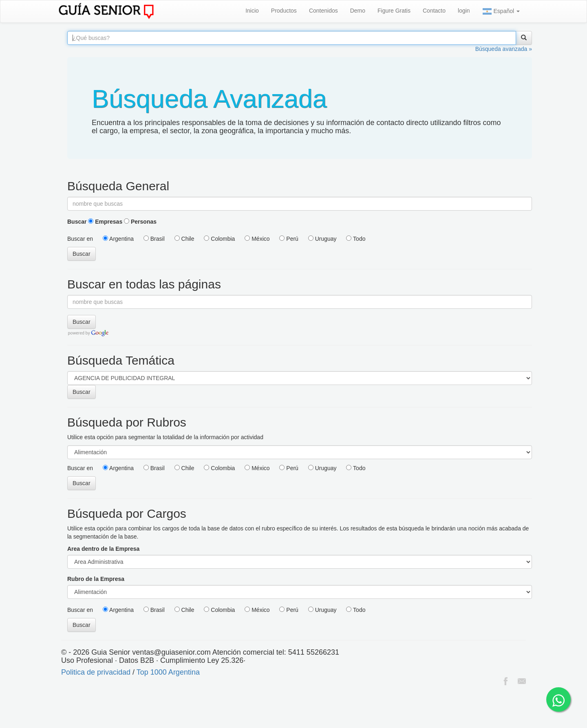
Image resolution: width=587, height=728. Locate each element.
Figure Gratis (394, 11)
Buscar (77, 222)
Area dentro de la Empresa (103, 549)
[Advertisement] (148, 708)
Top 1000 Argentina (168, 672)
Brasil (154, 239)
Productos (284, 11)
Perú (289, 239)
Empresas (105, 222)
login (464, 11)
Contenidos (323, 11)
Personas (140, 222)
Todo (356, 239)
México (257, 239)
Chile (184, 239)
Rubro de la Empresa (96, 579)
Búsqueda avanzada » (504, 49)
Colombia (219, 239)
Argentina (118, 239)
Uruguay (322, 239)
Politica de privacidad (96, 672)
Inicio (252, 11)
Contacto (434, 11)
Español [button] (501, 11)
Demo (358, 11)
